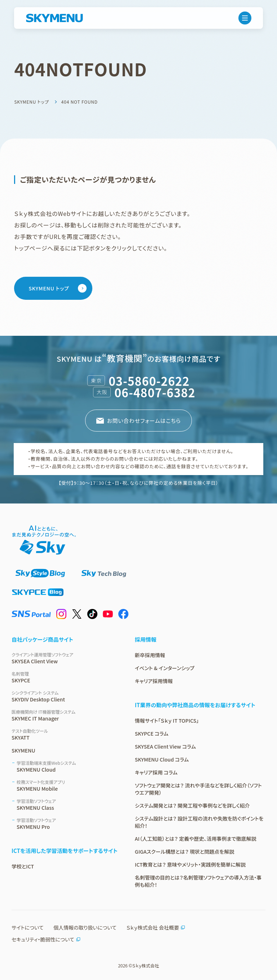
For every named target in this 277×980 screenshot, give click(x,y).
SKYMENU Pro (67, 824)
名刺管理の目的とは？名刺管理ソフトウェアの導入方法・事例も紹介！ (198, 881)
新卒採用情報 (150, 655)
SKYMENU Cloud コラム (162, 759)
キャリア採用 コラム (156, 772)
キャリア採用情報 (154, 681)
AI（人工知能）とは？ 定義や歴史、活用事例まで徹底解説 (196, 839)
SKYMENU (23, 750)
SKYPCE (65, 677)
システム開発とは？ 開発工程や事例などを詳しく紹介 (192, 805)
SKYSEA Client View (65, 658)
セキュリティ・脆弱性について (46, 939)
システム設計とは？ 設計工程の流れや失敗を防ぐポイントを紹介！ (199, 822)
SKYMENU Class (67, 805)
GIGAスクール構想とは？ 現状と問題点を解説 (184, 852)
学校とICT (23, 866)
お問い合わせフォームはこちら (144, 421)
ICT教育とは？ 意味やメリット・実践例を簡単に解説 (190, 864)
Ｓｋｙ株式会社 (145, 965)
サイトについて (28, 927)
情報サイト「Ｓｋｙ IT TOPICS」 (167, 721)
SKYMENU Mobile (67, 785)
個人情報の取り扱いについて (85, 927)
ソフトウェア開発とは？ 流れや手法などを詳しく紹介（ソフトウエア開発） (198, 789)
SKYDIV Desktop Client (65, 696)
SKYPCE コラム (152, 733)
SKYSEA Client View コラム (165, 746)
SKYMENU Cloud (67, 766)
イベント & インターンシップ (165, 668)
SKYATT (65, 734)
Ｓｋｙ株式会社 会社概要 (156, 927)
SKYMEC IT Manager (65, 715)
